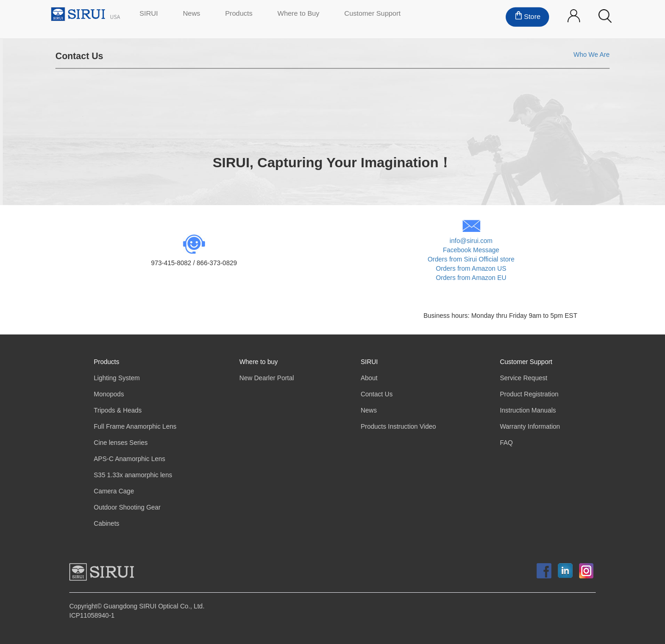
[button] (605, 16)
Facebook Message (471, 250)
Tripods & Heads (118, 410)
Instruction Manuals (528, 410)
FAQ (506, 443)
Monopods (109, 394)
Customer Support (373, 14)
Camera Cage (114, 491)
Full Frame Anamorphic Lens (135, 427)
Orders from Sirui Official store (471, 259)
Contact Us (377, 394)
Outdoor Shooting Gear (127, 507)
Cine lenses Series (121, 443)
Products (106, 362)
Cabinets (106, 524)
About (369, 378)
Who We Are (592, 55)
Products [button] (239, 14)
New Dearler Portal (266, 378)
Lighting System (117, 378)
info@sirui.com (471, 241)
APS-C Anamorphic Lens (130, 459)
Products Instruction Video (398, 427)
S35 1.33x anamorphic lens (133, 475)
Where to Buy (299, 14)
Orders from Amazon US (471, 269)
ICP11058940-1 (92, 616)
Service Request (523, 378)
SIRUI (149, 14)
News (192, 14)
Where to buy (258, 362)
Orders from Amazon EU (471, 278)
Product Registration (529, 394)
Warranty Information (530, 427)
